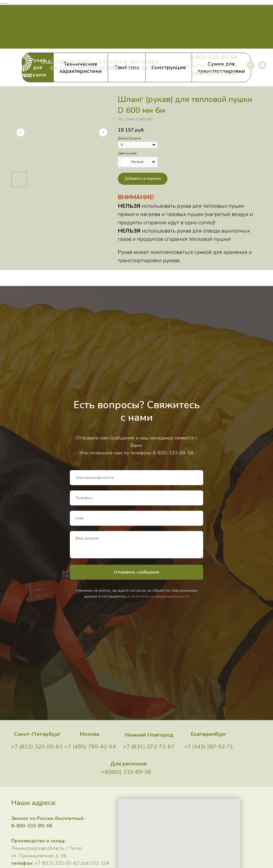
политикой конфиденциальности (160, 596)
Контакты (142, 68)
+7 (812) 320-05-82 (37, 747)
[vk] (251, 65)
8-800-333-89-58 (213, 57)
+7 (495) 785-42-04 (90, 747)
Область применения (84, 68)
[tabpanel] (136, 178)
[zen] (262, 65)
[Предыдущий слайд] (21, 132)
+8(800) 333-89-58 (126, 772)
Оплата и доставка (129, 62)
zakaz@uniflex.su (214, 73)
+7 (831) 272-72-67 (149, 747)
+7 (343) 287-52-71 (209, 747)
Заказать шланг (66, 62)
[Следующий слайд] (103, 132)
